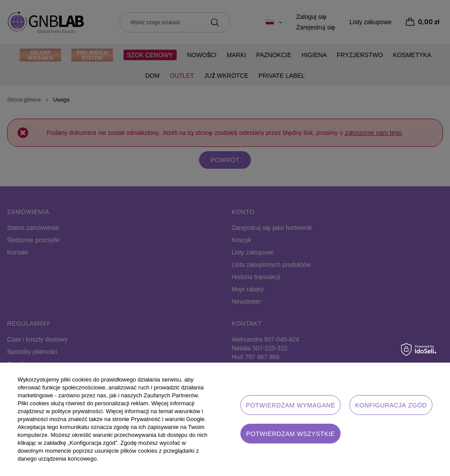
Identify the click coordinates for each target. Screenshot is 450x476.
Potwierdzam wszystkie (290, 434)
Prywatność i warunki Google (168, 419)
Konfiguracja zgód (391, 405)
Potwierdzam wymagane (290, 405)
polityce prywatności (77, 411)
